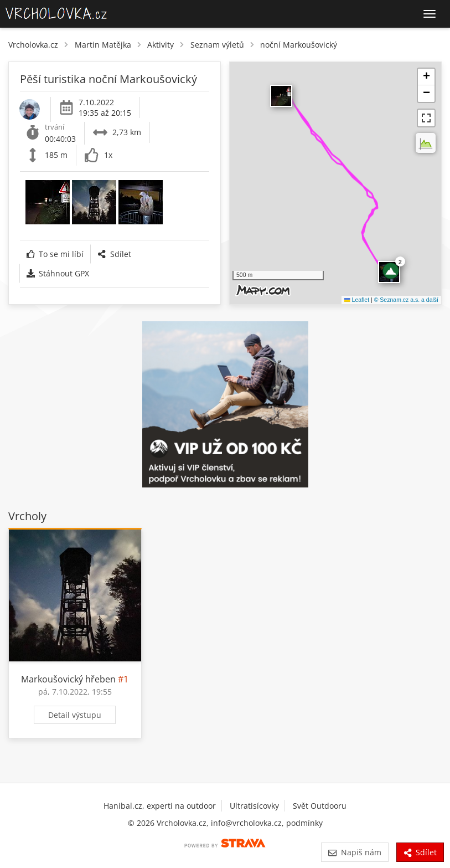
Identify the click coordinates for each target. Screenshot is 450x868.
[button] (391, 271)
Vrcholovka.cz (33, 45)
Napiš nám (355, 852)
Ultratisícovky (254, 806)
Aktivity (161, 45)
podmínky (304, 823)
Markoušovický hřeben (68, 679)
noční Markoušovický (299, 45)
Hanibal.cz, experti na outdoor (160, 806)
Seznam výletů (217, 45)
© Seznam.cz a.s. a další (406, 300)
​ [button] (281, 96)
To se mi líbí (55, 254)
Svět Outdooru (320, 806)
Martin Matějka (103, 45)
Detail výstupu (75, 715)
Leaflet (357, 300)
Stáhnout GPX (58, 273)
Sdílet (114, 254)
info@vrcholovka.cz (246, 823)
